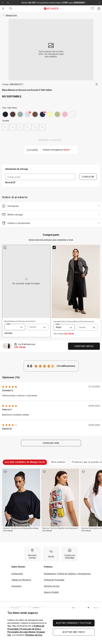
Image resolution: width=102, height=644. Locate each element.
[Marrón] (13, 114)
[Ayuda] (51, 554)
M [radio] (28, 127)
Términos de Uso (52, 586)
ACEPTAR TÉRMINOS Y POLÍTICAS (74, 623)
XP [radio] (13, 127)
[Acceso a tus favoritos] (92, 9)
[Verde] (20, 114)
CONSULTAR (88, 177)
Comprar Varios (84, 346)
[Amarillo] (50, 114)
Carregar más (51, 443)
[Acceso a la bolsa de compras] (99, 9)
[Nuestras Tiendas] (32, 554)
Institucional (17, 574)
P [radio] (20, 127)
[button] (4, 15)
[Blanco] (28, 114)
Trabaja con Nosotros (21, 580)
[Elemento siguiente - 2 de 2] (99, 3)
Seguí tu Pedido (51, 592)
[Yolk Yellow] (72, 114)
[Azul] (42, 114)
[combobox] (15, 327)
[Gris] (5, 114)
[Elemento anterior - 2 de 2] (3, 3)
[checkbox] (5, 248)
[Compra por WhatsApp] (70, 554)
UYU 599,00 (8, 531)
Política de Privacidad (54, 580)
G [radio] (35, 127)
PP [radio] (5, 127)
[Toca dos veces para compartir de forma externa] (97, 84)
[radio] (5, 114)
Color (8, 324)
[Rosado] (65, 114)
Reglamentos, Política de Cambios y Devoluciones (67, 574)
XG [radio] (42, 127)
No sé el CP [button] (10, 182)
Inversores (16, 586)
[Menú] (3, 9)
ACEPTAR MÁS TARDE (74, 632)
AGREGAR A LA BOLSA (50, 140)
